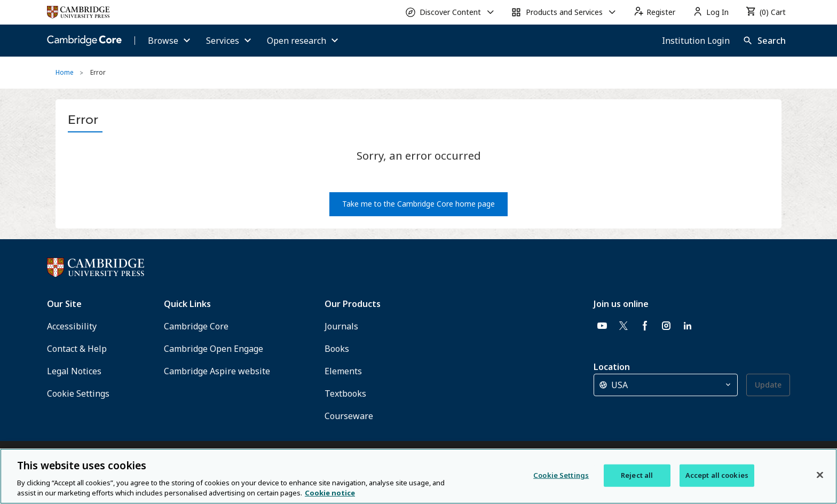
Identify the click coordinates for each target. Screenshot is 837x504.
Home (65, 72)
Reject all (637, 475)
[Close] (820, 475)
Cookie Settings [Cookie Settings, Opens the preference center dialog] (561, 475)
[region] (418, 476)
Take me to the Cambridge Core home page (418, 204)
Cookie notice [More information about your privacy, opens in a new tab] (330, 493)
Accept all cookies (717, 475)
